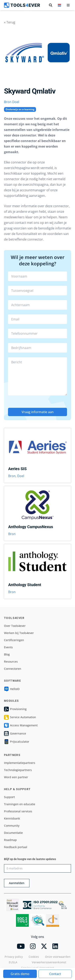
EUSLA (13, 962)
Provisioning (15, 709)
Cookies (34, 957)
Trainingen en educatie (20, 804)
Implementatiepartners (20, 763)
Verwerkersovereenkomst (49, 962)
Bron (8, 102)
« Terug (10, 22)
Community (12, 826)
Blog (7, 654)
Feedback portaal (16, 847)
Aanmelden (17, 883)
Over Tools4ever (15, 626)
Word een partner (16, 777)
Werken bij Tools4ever (19, 633)
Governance (15, 734)
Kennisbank (12, 818)
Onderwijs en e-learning (20, 109)
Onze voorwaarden (58, 957)
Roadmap (10, 840)
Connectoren (13, 669)
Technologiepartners (18, 770)
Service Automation (20, 717)
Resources (11, 662)
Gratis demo (20, 974)
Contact (55, 974)
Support (9, 797)
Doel (16, 102)
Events (8, 647)
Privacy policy (14, 957)
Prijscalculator (17, 742)
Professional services (18, 811)
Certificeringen (14, 640)
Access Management (21, 725)
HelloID (12, 689)
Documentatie (13, 833)
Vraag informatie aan (38, 412)
